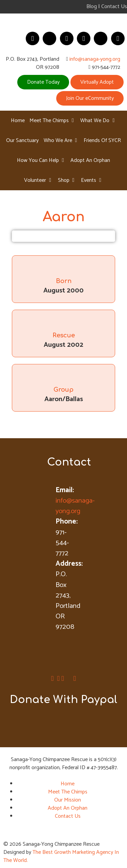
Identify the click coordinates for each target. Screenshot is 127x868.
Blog (92, 7)
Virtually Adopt (97, 82)
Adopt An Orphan (68, 808)
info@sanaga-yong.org (95, 59)
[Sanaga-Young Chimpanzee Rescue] (63, 21)
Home (68, 784)
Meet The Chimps (68, 792)
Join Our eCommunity (90, 98)
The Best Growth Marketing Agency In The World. (61, 856)
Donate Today (43, 82)
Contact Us (114, 7)
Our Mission (68, 800)
